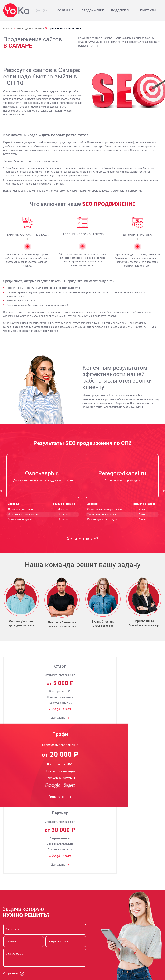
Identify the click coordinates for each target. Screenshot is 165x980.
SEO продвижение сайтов (30, 29)
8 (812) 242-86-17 (27, 942)
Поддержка (120, 10)
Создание (65, 10)
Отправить (14, 827)
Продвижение (93, 10)
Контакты (148, 10)
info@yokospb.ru (26, 958)
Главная (8, 29)
